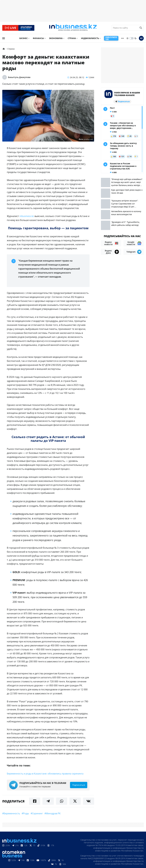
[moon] (135, 40)
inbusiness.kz (27, 217)
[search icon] (141, 28)
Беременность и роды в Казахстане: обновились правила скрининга (45, 775)
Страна (72, 39)
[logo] (73, 28)
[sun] (127, 40)
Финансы (38, 39)
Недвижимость (90, 39)
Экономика (56, 39)
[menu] (4, 40)
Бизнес (24, 39)
